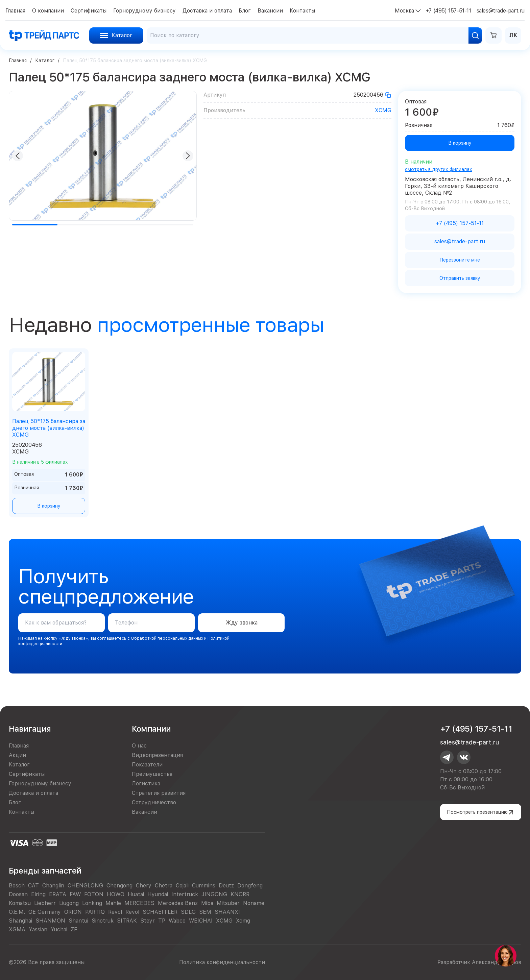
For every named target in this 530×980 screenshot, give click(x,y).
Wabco (177, 921)
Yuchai (59, 929)
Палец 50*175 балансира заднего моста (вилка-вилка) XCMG (49, 428)
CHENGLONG (85, 886)
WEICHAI (201, 921)
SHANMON (50, 921)
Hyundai (158, 894)
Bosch (17, 886)
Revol (115, 912)
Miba (207, 903)
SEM (205, 912)
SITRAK (127, 921)
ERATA (58, 894)
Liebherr (45, 903)
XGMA (17, 929)
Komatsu (20, 903)
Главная (18, 60)
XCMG (383, 110)
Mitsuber (228, 903)
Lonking (92, 903)
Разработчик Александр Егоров (479, 962)
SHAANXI (227, 912)
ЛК (513, 35)
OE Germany (45, 912)
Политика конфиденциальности (222, 962)
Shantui (78, 921)
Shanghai (20, 921)
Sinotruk (103, 921)
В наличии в (40, 462)
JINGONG (214, 894)
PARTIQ (95, 912)
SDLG (188, 912)
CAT (33, 886)
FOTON (94, 894)
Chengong (119, 886)
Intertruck (185, 894)
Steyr (148, 921)
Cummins (204, 886)
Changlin (53, 886)
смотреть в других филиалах (439, 169)
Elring (38, 894)
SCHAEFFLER (160, 912)
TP (162, 921)
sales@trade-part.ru (469, 742)
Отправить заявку (460, 278)
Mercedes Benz (178, 903)
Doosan (18, 894)
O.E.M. (17, 912)
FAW (75, 894)
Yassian (38, 929)
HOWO (116, 894)
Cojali (182, 886)
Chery (144, 886)
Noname (254, 903)
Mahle (113, 903)
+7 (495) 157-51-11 (476, 729)
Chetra (164, 886)
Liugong (69, 903)
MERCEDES (139, 903)
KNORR (240, 894)
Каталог (45, 60)
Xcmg (243, 921)
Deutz (226, 886)
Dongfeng (250, 886)
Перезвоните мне (460, 260)
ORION (73, 912)
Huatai (136, 894)
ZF (74, 929)
